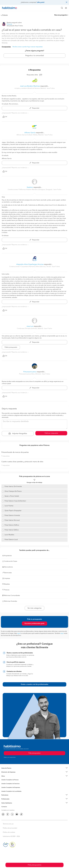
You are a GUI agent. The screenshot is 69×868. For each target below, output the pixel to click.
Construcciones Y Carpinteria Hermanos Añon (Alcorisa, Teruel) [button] (30, 267)
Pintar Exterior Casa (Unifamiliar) (15, 501)
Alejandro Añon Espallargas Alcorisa (30, 264)
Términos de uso (8, 824)
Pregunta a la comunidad (35, 56)
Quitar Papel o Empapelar (13, 511)
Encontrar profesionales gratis (34, 624)
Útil (5, 117)
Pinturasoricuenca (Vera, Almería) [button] (30, 374)
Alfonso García (30, 133)
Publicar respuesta (51, 433)
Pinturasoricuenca (30, 372)
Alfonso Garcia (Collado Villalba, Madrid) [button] (30, 135)
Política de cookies (9, 832)
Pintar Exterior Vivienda (12, 515)
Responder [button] (34, 108)
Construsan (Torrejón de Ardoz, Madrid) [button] (30, 329)
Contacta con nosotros (8, 810)
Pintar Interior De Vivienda (13, 487)
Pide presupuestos (34, 865)
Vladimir (30, 187)
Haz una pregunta (61, 15)
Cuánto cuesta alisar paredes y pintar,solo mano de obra (22, 462)
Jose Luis (30, 326)
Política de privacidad (10, 828)
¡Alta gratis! (41, 2)
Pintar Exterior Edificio (12, 525)
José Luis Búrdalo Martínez (30, 86)
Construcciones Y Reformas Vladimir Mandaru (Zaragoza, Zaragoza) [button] (30, 190)
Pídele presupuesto (11, 347)
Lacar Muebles (9, 535)
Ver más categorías (34, 608)
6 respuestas (6, 47)
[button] (34, 768)
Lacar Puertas (9, 506)
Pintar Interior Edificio (12, 530)
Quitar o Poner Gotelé (12, 496)
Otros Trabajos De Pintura (13, 491)
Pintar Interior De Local (12, 520)
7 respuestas (6, 465)
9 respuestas (6, 456)
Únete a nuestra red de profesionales (34, 684)
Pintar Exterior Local (11, 540)
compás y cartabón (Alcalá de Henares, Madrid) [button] (30, 88)
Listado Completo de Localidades (11, 791)
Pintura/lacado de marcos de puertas (15, 452)
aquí (19, 633)
